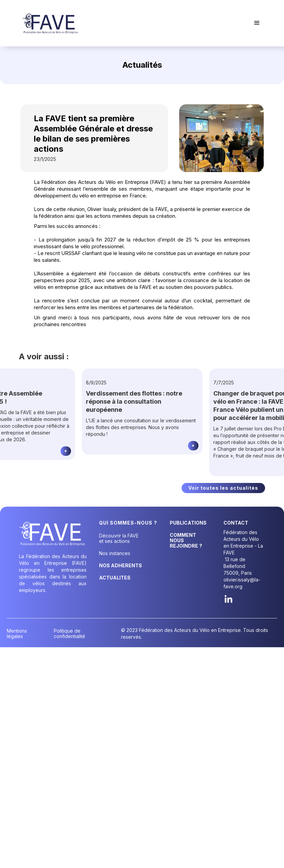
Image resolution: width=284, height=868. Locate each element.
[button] (257, 23)
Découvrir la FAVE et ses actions (119, 538)
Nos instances (115, 553)
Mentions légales (17, 634)
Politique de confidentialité (69, 634)
